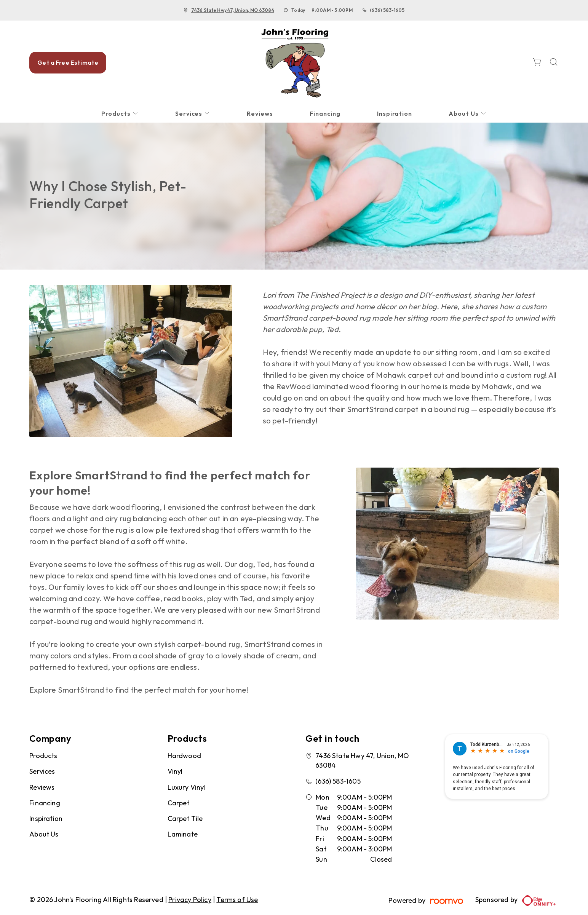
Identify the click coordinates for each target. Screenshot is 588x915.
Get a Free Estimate (68, 62)
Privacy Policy (190, 900)
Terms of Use (237, 900)
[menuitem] (120, 114)
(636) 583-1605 (387, 10)
